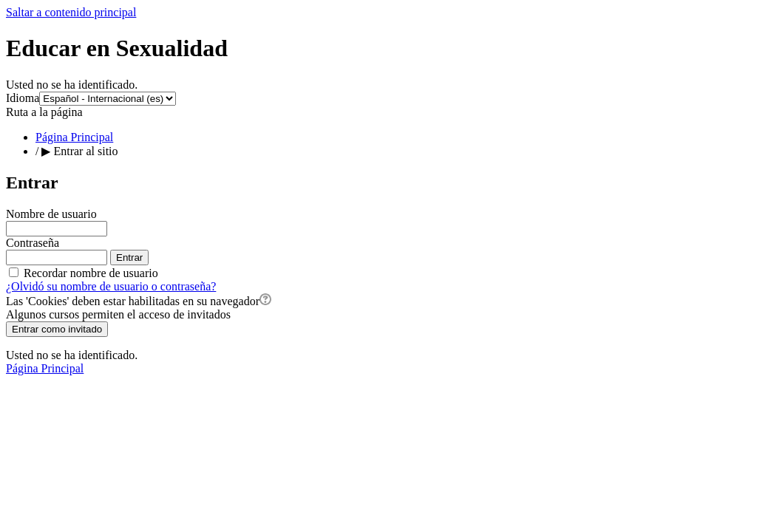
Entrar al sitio (85, 151)
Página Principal (74, 137)
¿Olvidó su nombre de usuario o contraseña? (111, 286)
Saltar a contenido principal (71, 12)
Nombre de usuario (51, 214)
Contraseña (33, 243)
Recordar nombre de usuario (91, 273)
